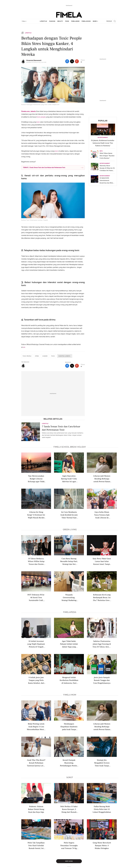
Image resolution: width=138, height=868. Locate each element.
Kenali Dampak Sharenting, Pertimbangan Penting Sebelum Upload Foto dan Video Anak (69, 763)
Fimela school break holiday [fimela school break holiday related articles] (70, 447)
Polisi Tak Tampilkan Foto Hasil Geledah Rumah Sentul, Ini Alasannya (36, 845)
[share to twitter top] (72, 61)
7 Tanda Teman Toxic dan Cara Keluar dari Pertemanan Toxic (61, 428)
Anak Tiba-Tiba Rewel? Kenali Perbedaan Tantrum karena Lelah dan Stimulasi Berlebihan (36, 763)
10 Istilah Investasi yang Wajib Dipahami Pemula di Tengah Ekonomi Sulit (36, 644)
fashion (52, 21)
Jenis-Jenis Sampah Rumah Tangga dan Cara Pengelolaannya (102, 680)
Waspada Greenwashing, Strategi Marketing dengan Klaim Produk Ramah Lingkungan (69, 597)
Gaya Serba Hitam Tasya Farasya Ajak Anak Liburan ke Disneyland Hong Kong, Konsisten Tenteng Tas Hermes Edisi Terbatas (102, 515)
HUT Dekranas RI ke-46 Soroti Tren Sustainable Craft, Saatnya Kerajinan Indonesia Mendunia (36, 597)
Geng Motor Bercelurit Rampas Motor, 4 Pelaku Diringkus (102, 845)
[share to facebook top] (67, 61)
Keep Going (69, 861)
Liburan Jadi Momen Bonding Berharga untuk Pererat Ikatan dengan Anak (102, 479)
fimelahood (86, 21)
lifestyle (43, 21)
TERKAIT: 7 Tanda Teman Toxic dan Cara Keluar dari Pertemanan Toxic (44, 168)
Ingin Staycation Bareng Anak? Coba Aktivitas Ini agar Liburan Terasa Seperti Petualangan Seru (69, 479)
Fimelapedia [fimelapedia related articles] (70, 612)
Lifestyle (45, 424)
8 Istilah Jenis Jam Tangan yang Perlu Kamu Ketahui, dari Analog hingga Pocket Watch (36, 680)
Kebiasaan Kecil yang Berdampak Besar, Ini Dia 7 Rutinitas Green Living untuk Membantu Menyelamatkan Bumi (102, 597)
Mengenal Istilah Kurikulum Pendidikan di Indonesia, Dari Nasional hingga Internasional (69, 680)
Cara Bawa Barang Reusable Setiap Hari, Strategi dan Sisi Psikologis (69, 561)
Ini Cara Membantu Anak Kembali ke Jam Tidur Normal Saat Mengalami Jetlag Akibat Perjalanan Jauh (69, 515)
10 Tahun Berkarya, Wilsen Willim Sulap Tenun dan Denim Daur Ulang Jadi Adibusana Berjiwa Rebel (36, 561)
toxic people (41, 117)
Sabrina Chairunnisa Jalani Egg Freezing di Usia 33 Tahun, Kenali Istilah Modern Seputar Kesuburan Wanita (102, 644)
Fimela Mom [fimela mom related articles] (70, 695)
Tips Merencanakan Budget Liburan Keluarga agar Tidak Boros (36, 479)
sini (24, 347)
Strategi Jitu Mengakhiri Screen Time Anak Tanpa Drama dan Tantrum (102, 763)
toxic (38, 122)
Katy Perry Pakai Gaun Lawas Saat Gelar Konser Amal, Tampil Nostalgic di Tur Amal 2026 (102, 561)
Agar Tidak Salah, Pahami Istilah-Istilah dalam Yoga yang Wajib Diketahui (69, 644)
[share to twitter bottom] (72, 366)
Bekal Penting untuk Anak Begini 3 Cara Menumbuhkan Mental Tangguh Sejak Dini (36, 727)
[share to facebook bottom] (67, 366)
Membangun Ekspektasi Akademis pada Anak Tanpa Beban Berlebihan (69, 727)
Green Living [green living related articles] (70, 530)
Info (101, 151)
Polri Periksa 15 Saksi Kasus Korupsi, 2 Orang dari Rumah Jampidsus (69, 809)
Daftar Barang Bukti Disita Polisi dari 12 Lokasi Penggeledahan (102, 809)
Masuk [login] (109, 21)
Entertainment (103, 138)
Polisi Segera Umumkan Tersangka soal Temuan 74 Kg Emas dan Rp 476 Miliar (69, 845)
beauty (60, 21)
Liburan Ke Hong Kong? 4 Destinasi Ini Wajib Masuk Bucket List (36, 515)
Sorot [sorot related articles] (70, 777)
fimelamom (75, 21)
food (67, 21)
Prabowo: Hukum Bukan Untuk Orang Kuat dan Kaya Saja (36, 809)
